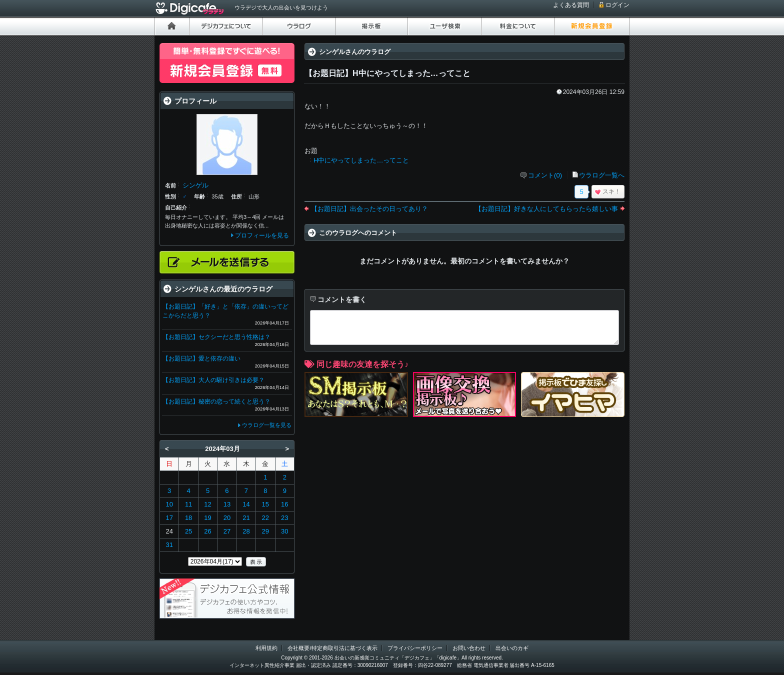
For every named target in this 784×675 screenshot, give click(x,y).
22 (265, 518)
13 (227, 504)
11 (188, 504)
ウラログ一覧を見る (267, 425)
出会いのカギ (512, 648)
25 (188, 531)
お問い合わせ (469, 648)
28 (246, 531)
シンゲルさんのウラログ (355, 52)
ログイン (617, 5)
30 (284, 531)
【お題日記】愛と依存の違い (201, 358)
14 (246, 504)
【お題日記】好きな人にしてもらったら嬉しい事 (546, 209)
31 (169, 545)
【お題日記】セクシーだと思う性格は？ (216, 337)
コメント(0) (545, 175)
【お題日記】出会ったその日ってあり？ (369, 209)
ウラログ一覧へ (602, 175)
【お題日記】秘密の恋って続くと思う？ (216, 401)
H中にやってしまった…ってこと (361, 160)
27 (227, 531)
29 (265, 531)
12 (207, 504)
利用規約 (266, 648)
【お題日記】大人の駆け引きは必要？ (213, 380)
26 (207, 531)
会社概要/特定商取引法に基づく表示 (332, 648)
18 (188, 518)
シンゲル (195, 185)
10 (169, 504)
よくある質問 (571, 5)
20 (227, 518)
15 (265, 504)
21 (246, 518)
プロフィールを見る (262, 235)
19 (207, 518)
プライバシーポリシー (415, 648)
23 (284, 518)
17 (169, 518)
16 (284, 504)
